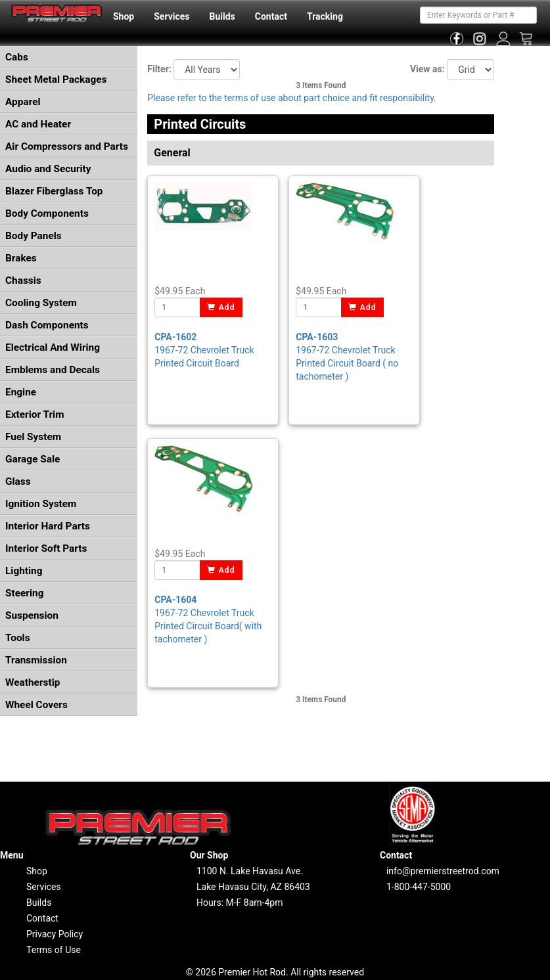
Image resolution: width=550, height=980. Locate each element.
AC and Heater (38, 124)
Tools (18, 638)
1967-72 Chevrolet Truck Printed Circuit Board (204, 350)
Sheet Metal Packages (56, 79)
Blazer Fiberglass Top (54, 191)
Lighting (24, 571)
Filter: (159, 69)
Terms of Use (54, 950)
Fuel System (33, 437)
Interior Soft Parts (46, 548)
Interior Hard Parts (48, 526)
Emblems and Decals (53, 370)
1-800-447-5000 (419, 887)
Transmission (36, 660)
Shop (124, 16)
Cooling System (41, 303)
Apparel (23, 102)
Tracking (325, 16)
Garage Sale (33, 459)
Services (172, 16)
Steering (24, 593)
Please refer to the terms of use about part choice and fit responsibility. (292, 98)
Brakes (21, 258)
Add (221, 307)
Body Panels (34, 236)
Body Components (47, 213)
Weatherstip (33, 682)
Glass (18, 481)
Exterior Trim (35, 414)
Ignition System (41, 504)
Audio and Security (48, 169)
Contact (271, 16)
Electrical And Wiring (53, 347)
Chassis (23, 280)
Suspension (32, 615)
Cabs (17, 57)
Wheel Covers (36, 705)
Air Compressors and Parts (67, 146)
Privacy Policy (55, 934)
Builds (222, 16)
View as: (427, 69)
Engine (21, 392)
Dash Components (47, 325)
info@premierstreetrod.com (443, 871)
